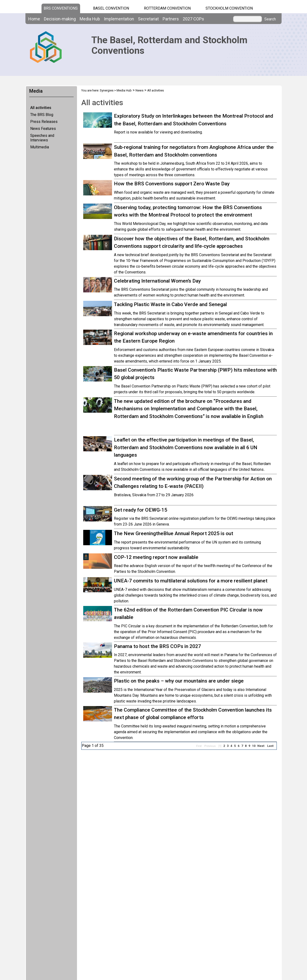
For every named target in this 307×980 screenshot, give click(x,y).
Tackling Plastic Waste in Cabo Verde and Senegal (170, 304)
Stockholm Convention (229, 8)
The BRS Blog (42, 115)
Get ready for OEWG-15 (141, 510)
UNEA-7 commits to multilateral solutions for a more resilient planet (191, 581)
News (139, 90)
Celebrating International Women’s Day (157, 281)
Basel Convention (111, 8)
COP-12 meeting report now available (156, 557)
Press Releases (44, 122)
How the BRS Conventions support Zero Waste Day (172, 184)
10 (254, 746)
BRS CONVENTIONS (61, 8)
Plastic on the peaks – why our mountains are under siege (179, 681)
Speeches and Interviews (42, 138)
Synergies (107, 90)
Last (270, 746)
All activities (41, 108)
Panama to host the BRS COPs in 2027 (157, 646)
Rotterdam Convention (167, 8)
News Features (43, 129)
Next (261, 746)
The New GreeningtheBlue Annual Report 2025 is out (174, 533)
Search (270, 19)
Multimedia (40, 147)
